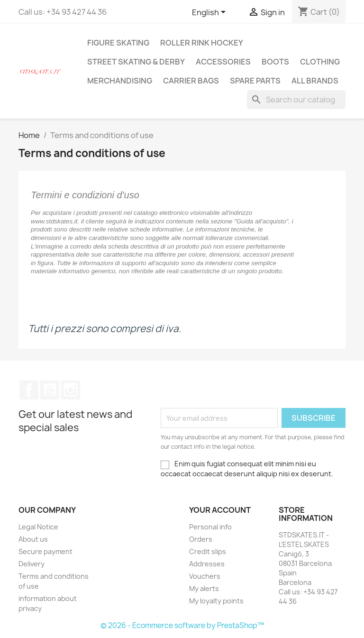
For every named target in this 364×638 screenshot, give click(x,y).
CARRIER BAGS (191, 81)
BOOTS (275, 62)
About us (33, 539)
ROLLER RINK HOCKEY (202, 43)
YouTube (50, 390)
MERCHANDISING (120, 81)
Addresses (207, 564)
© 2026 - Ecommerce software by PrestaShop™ (182, 625)
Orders (201, 539)
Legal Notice (38, 527)
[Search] (296, 100)
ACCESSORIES (223, 62)
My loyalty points (216, 601)
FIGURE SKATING (118, 43)
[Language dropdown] (210, 13)
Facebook (29, 390)
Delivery (32, 564)
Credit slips (208, 551)
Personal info (210, 527)
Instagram (71, 390)
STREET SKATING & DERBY (136, 62)
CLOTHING (320, 62)
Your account (220, 510)
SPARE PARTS (255, 81)
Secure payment (45, 551)
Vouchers (205, 576)
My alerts (204, 588)
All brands (315, 81)
